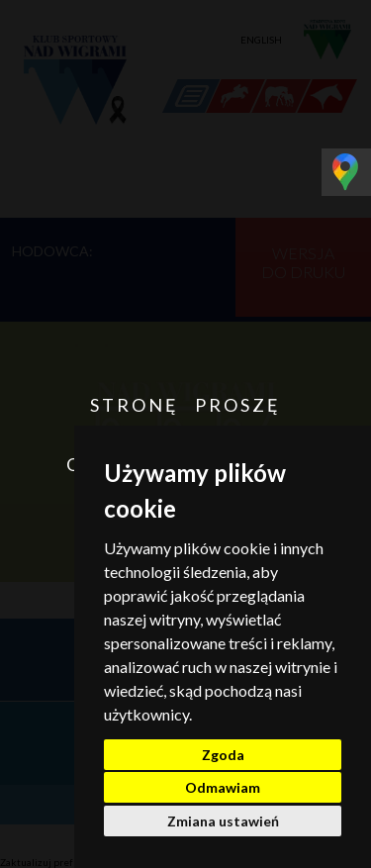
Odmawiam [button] (223, 787)
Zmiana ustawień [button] (223, 821)
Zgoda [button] (223, 755)
